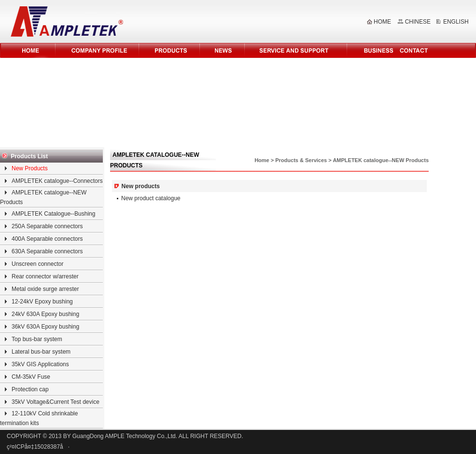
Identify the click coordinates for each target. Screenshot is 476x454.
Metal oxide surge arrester (45, 289)
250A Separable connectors (47, 226)
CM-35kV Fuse (31, 377)
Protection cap (30, 389)
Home (262, 160)
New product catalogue (151, 198)
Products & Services (301, 160)
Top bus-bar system (37, 339)
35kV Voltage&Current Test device (56, 402)
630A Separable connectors (47, 251)
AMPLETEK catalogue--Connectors (57, 181)
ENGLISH (456, 22)
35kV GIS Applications (40, 364)
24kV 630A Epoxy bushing (45, 314)
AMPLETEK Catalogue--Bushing (53, 214)
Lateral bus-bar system (41, 352)
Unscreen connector (37, 264)
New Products (30, 168)
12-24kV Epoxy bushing (42, 302)
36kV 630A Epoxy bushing (45, 327)
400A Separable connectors (47, 239)
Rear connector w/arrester (45, 276)
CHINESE (418, 22)
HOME (382, 22)
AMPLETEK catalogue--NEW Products (381, 160)
